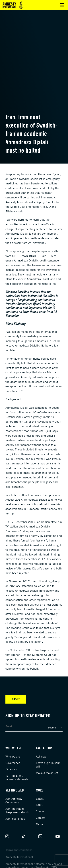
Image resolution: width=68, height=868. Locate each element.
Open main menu (62, 5)
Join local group (15, 819)
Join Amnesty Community (14, 800)
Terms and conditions (19, 850)
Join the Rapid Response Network (17, 810)
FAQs (39, 805)
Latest (40, 799)
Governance (13, 763)
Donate (16, 699)
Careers (41, 818)
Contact (41, 811)
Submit (52, 727)
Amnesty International (19, 857)
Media (40, 824)
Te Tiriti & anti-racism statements (17, 777)
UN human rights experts (32, 256)
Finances (11, 769)
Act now (41, 756)
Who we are (13, 756)
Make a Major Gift (47, 773)
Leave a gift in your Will (48, 765)
